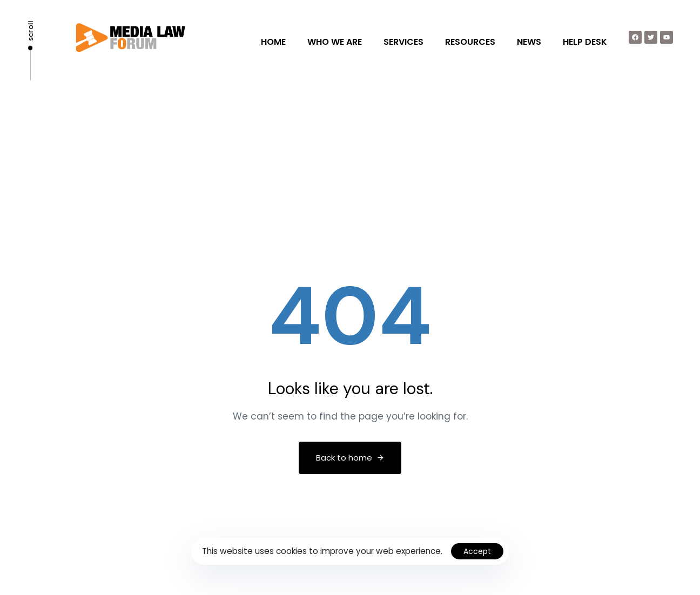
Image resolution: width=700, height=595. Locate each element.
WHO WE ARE (335, 42)
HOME (273, 42)
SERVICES (403, 42)
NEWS (529, 42)
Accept (477, 551)
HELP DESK (585, 42)
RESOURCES (470, 42)
